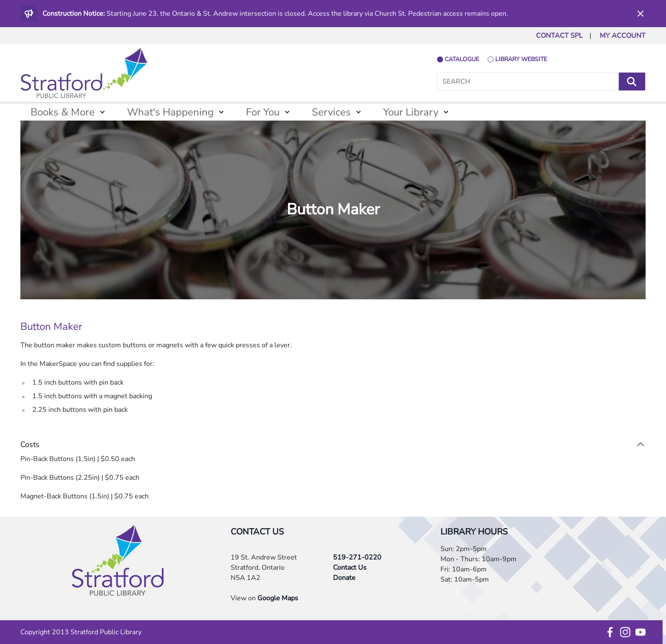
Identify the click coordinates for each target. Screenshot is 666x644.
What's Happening (170, 112)
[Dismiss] (641, 14)
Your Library (411, 112)
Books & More (63, 112)
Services (331, 112)
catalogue (462, 59)
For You (263, 112)
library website (521, 59)
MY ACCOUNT (623, 36)
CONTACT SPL (559, 36)
